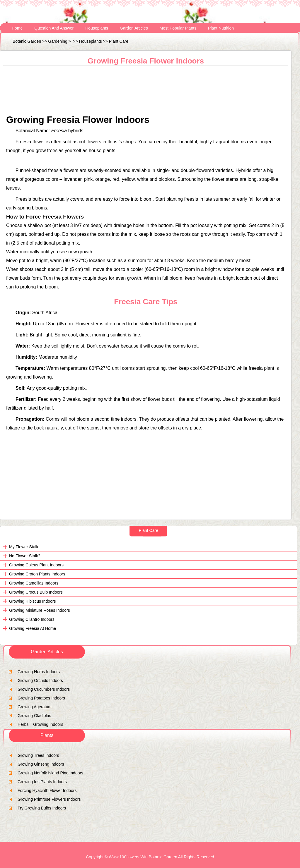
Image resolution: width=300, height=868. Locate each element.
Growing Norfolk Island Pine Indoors (50, 773)
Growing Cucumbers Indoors (44, 689)
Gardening (58, 41)
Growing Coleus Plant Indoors (36, 565)
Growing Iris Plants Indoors (42, 782)
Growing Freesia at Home (33, 628)
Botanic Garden (27, 41)
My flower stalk (24, 547)
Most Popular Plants (178, 28)
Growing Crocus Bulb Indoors (36, 592)
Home (17, 28)
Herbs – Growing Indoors (40, 724)
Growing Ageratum (35, 707)
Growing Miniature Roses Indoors (40, 610)
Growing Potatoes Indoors (41, 698)
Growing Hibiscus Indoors (33, 601)
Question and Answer (54, 28)
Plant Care (119, 41)
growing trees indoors (38, 755)
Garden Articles (134, 28)
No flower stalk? (25, 556)
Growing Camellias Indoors (34, 583)
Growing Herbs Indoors (39, 672)
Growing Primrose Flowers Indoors (49, 799)
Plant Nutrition (221, 28)
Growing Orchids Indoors (40, 680)
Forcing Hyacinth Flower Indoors (47, 790)
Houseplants (97, 28)
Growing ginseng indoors (41, 764)
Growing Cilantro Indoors (32, 619)
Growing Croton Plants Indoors (37, 574)
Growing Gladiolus (34, 716)
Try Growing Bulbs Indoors (42, 808)
